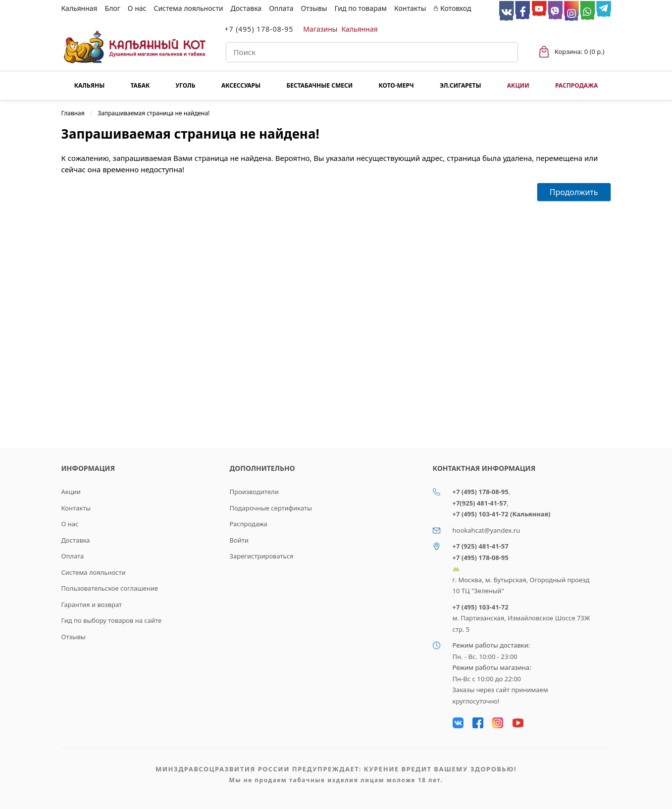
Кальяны (90, 85)
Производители (254, 492)
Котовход (452, 8)
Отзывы (314, 8)
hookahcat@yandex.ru (487, 530)
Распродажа (576, 85)
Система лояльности (188, 8)
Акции (518, 85)
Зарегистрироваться (262, 556)
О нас (137, 8)
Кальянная (79, 8)
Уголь (186, 85)
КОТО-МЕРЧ (396, 85)
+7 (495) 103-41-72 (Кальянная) (502, 514)
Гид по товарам (361, 8)
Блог (113, 8)
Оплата (281, 8)
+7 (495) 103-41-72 (481, 607)
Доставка (246, 8)
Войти (239, 540)
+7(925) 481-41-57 (480, 503)
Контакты (410, 8)
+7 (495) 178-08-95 (259, 29)
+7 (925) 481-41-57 (481, 546)
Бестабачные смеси (319, 85)
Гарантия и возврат (92, 605)
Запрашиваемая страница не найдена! (154, 113)
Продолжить (574, 192)
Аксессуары (241, 85)
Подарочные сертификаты (271, 508)
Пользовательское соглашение (110, 588)
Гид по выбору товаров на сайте (112, 620)
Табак (140, 85)
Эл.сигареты (461, 85)
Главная (73, 113)
